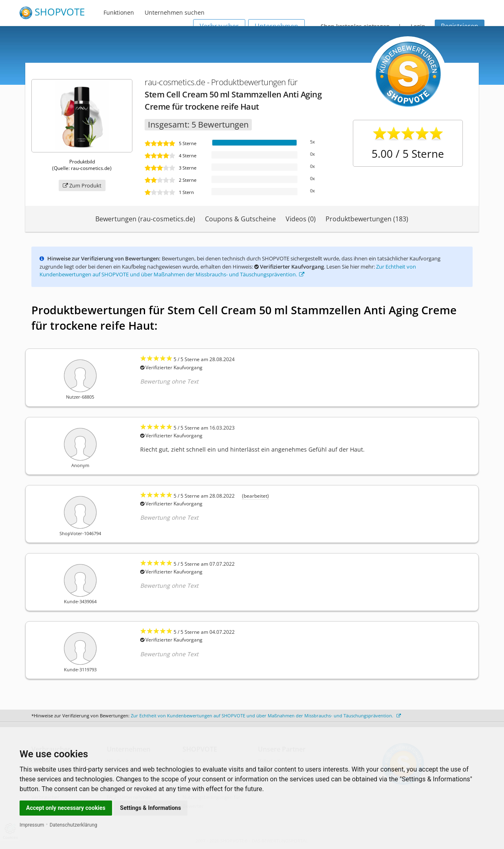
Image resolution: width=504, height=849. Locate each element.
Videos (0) (301, 219)
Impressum (32, 825)
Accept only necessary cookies (66, 808)
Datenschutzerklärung (74, 825)
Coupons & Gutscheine (240, 219)
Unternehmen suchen (175, 12)
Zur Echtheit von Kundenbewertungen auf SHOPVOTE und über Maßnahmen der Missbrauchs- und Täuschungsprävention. (228, 271)
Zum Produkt (82, 185)
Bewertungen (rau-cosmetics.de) (145, 219)
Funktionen (119, 12)
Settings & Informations (151, 808)
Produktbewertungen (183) (367, 219)
